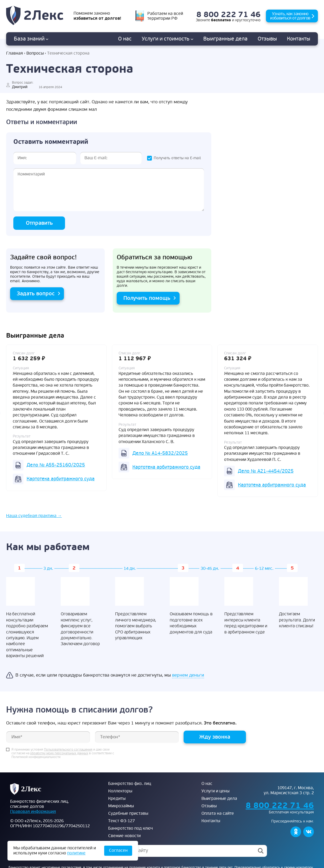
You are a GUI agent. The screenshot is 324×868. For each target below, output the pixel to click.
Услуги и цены (215, 791)
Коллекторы (120, 791)
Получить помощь (147, 298)
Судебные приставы (128, 813)
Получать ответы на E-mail (177, 158)
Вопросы (35, 53)
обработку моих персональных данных (59, 754)
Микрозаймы (121, 806)
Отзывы (267, 39)
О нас (125, 39)
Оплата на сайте (218, 813)
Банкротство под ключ (130, 828)
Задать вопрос (36, 294)
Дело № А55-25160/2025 (56, 465)
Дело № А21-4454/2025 (266, 471)
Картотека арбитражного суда (61, 479)
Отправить (39, 223)
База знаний (31, 39)
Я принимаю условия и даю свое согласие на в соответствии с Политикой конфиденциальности (63, 754)
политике (76, 853)
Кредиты (117, 799)
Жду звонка (215, 737)
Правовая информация (33, 812)
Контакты (299, 39)
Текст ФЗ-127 (122, 821)
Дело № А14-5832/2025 (160, 453)
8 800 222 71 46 (228, 15)
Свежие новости (124, 836)
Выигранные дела (219, 799)
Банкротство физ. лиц (130, 784)
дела (225, 39)
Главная (15, 53)
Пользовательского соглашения (68, 750)
